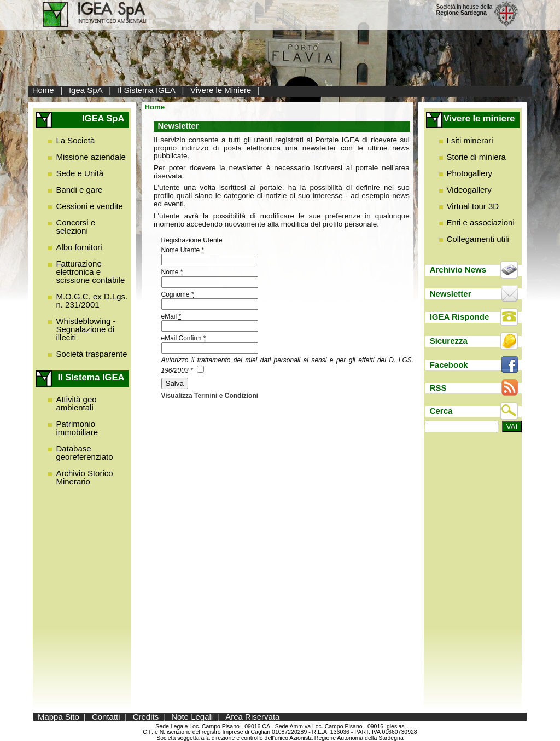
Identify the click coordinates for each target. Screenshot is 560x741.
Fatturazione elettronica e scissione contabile (90, 272)
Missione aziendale (91, 157)
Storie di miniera (476, 157)
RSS (438, 388)
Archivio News (458, 270)
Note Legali (192, 717)
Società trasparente (91, 354)
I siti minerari (470, 140)
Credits (146, 717)
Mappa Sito (59, 717)
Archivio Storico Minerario (84, 477)
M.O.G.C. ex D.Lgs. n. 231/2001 (92, 300)
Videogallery (469, 190)
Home (43, 90)
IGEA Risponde (460, 317)
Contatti (106, 717)
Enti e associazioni (481, 222)
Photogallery (469, 173)
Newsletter (451, 294)
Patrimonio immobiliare (77, 428)
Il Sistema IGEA (147, 90)
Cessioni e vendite (89, 206)
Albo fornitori (79, 247)
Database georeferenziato (84, 453)
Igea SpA (86, 90)
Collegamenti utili (478, 239)
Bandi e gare (79, 190)
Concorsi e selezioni (75, 227)
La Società (75, 140)
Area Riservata (252, 717)
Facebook (449, 365)
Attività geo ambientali (76, 403)
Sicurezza (449, 341)
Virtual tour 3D (473, 206)
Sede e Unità (80, 173)
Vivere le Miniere (221, 90)
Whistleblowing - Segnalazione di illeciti (86, 329)
